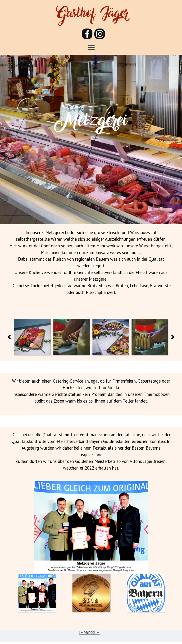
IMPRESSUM (89, 633)
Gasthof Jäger (92, 15)
